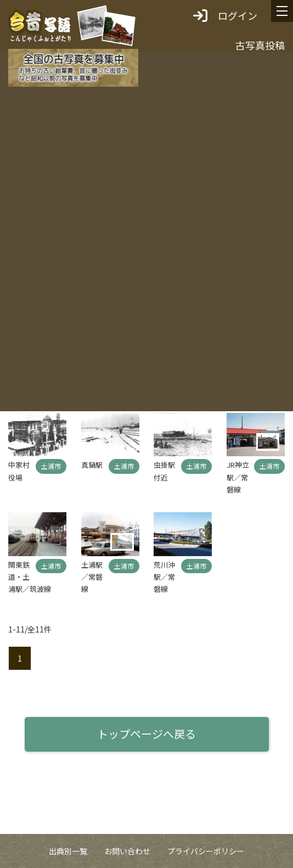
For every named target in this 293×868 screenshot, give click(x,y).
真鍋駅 (92, 465)
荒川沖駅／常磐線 (164, 577)
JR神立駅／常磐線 (238, 477)
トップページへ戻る (146, 734)
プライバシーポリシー (206, 851)
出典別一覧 (68, 851)
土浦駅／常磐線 (92, 577)
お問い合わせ (127, 851)
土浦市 (51, 466)
